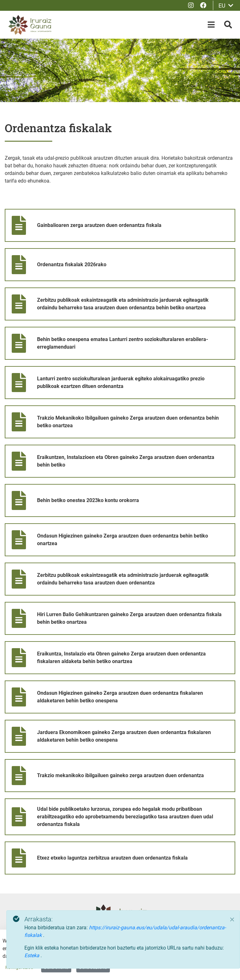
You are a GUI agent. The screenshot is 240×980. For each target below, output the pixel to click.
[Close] (232, 919)
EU (226, 6)
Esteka (32, 955)
